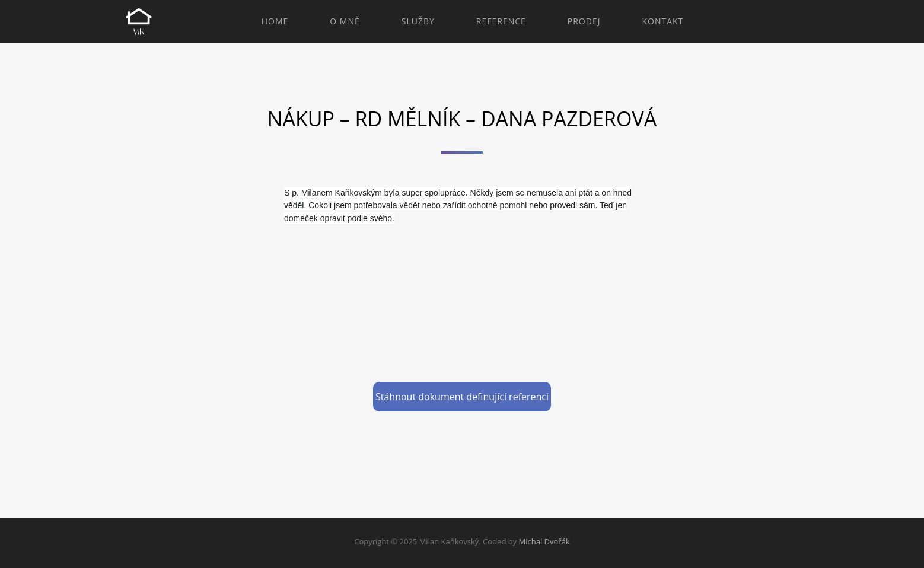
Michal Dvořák (544, 541)
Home (275, 21)
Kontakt (662, 21)
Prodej (584, 21)
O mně (345, 21)
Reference (501, 21)
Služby (418, 21)
